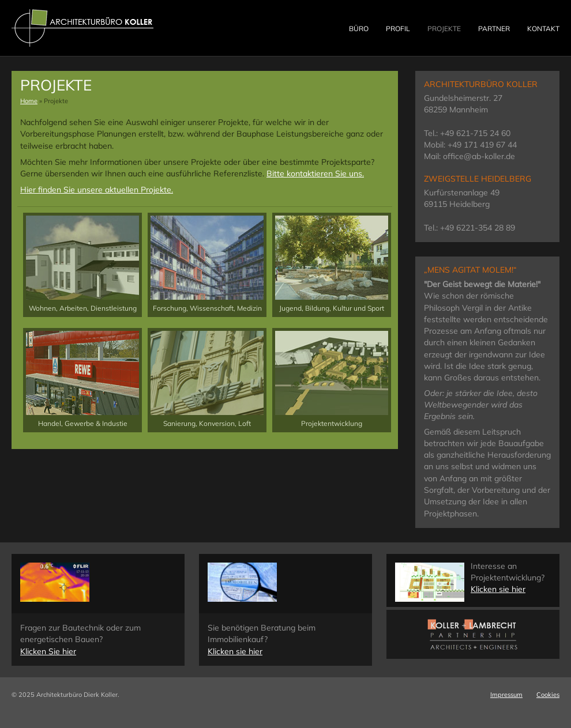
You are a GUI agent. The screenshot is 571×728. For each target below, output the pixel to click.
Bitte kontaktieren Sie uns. (315, 173)
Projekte (444, 29)
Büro (359, 29)
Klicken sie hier (235, 651)
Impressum (506, 695)
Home (29, 101)
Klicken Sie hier (48, 651)
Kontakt (543, 29)
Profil (398, 29)
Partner (494, 29)
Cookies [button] (548, 695)
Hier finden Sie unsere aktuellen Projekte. (97, 190)
